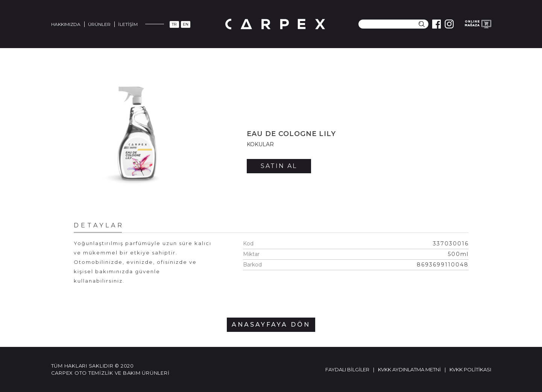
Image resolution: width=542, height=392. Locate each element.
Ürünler (99, 24)
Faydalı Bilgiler (347, 369)
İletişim (128, 24)
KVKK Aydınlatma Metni (409, 369)
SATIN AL (279, 166)
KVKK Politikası (470, 369)
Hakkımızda (66, 24)
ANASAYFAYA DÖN (271, 325)
